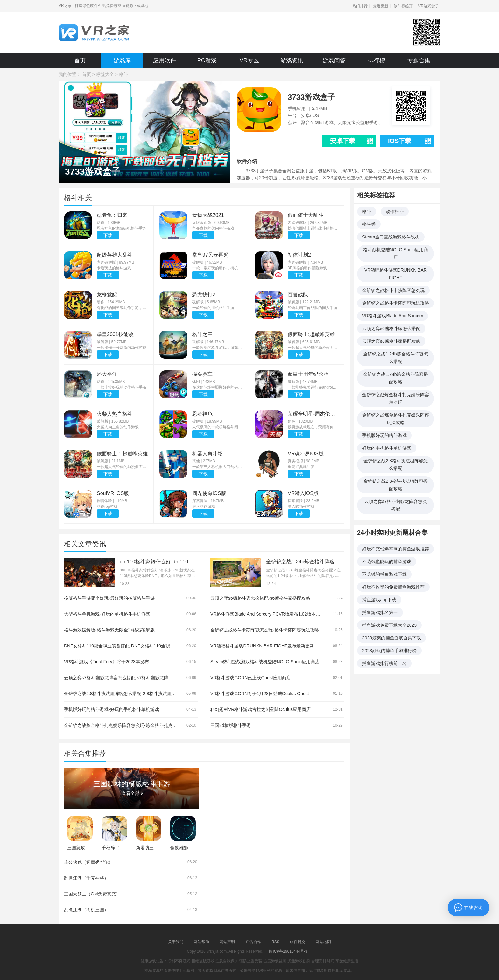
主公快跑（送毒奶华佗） (88, 862)
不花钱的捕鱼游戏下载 (384, 574)
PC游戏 (207, 60)
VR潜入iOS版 (303, 493)
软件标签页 (403, 6)
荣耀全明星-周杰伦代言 (313, 414)
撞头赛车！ (205, 374)
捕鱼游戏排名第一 (380, 612)
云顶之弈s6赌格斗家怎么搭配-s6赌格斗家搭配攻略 (260, 598)
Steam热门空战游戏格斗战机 (391, 237)
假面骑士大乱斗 (306, 215)
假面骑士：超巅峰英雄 (122, 454)
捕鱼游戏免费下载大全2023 (389, 625)
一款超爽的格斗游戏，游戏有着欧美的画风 (218, 348)
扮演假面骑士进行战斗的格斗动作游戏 (313, 228)
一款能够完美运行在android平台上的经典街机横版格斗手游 (313, 387)
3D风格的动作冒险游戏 (307, 268)
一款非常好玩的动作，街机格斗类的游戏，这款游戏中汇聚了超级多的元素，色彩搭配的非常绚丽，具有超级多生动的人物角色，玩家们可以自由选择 (218, 268)
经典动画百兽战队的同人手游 (313, 308)
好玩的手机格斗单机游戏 (387, 448)
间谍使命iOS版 (209, 493)
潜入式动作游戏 (301, 507)
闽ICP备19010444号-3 (288, 951)
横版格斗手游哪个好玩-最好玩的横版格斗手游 (109, 598)
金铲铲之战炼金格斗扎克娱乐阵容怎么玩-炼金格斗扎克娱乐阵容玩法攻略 (136, 725)
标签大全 (105, 74)
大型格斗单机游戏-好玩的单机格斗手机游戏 (107, 614)
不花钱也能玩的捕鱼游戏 (387, 562)
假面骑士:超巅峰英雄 (311, 334)
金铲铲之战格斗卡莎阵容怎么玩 (393, 290)
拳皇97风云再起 (210, 255)
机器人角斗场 (207, 454)
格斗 (123, 74)
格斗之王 (202, 334)
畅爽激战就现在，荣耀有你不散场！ (313, 427)
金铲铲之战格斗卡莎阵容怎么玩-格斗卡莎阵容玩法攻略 (265, 630)
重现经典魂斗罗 (301, 467)
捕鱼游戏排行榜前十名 (384, 663)
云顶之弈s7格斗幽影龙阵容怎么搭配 (396, 505)
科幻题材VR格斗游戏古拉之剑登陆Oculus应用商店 (260, 709)
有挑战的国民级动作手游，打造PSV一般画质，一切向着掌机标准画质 (122, 308)
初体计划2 (299, 255)
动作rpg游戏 (107, 507)
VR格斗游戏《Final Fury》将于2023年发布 (106, 662)
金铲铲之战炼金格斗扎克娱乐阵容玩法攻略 (396, 419)
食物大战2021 (208, 215)
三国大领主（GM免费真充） (92, 894)
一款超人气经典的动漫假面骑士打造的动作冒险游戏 (313, 348)
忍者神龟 (202, 414)
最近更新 (381, 6)
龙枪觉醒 (107, 295)
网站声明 (227, 942)
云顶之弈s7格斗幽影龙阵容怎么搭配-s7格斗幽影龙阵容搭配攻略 (127, 678)
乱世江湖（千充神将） (86, 878)
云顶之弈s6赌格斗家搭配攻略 (391, 341)
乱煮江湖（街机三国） (86, 910)
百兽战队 (298, 295)
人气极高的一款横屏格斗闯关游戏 (218, 427)
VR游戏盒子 (429, 6)
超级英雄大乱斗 (115, 255)
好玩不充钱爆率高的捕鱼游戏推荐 (396, 549)
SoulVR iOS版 (113, 493)
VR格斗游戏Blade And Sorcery (393, 316)
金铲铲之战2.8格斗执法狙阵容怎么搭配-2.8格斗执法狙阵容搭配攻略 (131, 694)
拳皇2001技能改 (115, 334)
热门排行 (360, 6)
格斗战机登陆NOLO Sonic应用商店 (396, 253)
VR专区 (249, 60)
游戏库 (122, 60)
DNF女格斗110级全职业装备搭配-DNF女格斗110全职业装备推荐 (128, 646)
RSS (275, 942)
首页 (80, 60)
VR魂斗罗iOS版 (306, 454)
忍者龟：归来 (112, 215)
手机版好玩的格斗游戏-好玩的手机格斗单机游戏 (112, 709)
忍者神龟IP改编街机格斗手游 (121, 228)
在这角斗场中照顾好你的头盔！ (218, 387)
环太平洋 (107, 374)
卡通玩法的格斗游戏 (114, 268)
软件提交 (298, 942)
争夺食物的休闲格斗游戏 (213, 228)
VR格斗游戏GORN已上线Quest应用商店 (251, 678)
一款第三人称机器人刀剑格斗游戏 (218, 467)
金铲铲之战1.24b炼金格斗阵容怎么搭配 (395, 358)
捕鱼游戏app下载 (379, 600)
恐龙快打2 (204, 295)
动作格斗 (395, 211)
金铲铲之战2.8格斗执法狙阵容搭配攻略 (395, 485)
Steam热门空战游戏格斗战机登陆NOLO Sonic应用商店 (265, 662)
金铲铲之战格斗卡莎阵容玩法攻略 (396, 303)
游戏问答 (334, 60)
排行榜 (376, 60)
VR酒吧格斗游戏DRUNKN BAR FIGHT (396, 274)
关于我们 (176, 942)
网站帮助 (201, 942)
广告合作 (253, 942)
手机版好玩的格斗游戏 (384, 435)
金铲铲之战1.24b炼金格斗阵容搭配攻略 (395, 378)
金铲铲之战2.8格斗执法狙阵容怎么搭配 (395, 465)
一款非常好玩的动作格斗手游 (122, 387)
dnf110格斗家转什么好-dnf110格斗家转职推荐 (172, 562)
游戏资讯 (292, 60)
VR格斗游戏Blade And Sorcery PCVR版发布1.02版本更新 (267, 614)
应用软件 (165, 60)
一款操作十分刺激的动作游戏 (122, 348)
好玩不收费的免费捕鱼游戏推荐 (393, 587)
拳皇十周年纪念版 (308, 374)
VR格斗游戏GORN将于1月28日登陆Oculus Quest (260, 694)
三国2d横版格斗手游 (231, 725)
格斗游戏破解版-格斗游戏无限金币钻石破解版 (109, 630)
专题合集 (419, 60)
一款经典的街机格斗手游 (213, 308)
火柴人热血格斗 (115, 414)
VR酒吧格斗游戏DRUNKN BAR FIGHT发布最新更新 (262, 646)
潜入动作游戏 (204, 507)
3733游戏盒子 (311, 97)
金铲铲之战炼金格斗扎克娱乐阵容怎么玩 (396, 398)
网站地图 (323, 942)
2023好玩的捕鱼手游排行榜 (389, 651)
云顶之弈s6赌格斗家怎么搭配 (391, 328)
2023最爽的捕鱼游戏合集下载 (392, 638)
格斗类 (369, 224)
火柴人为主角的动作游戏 (118, 427)
